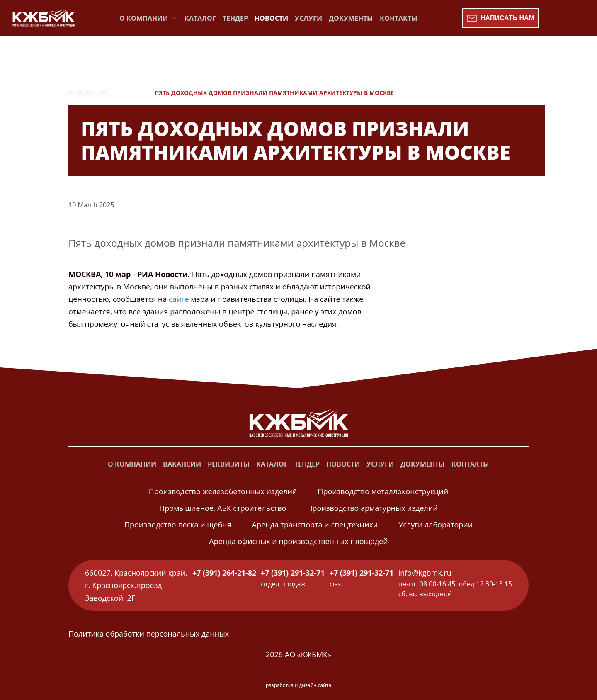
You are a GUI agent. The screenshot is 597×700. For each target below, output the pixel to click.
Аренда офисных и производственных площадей (298, 541)
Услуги (308, 18)
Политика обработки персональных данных (149, 634)
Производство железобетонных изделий (223, 491)
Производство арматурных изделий (372, 508)
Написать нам (500, 18)
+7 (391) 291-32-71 (293, 573)
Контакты (399, 18)
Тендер (235, 18)
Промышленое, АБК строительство (223, 508)
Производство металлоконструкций (383, 491)
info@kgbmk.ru (425, 573)
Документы (351, 18)
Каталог (200, 18)
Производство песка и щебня (178, 525)
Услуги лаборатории (436, 525)
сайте (179, 299)
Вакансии (182, 464)
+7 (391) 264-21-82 (224, 573)
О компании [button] (149, 18)
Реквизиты (229, 464)
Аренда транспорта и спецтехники (315, 525)
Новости (271, 18)
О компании (132, 464)
